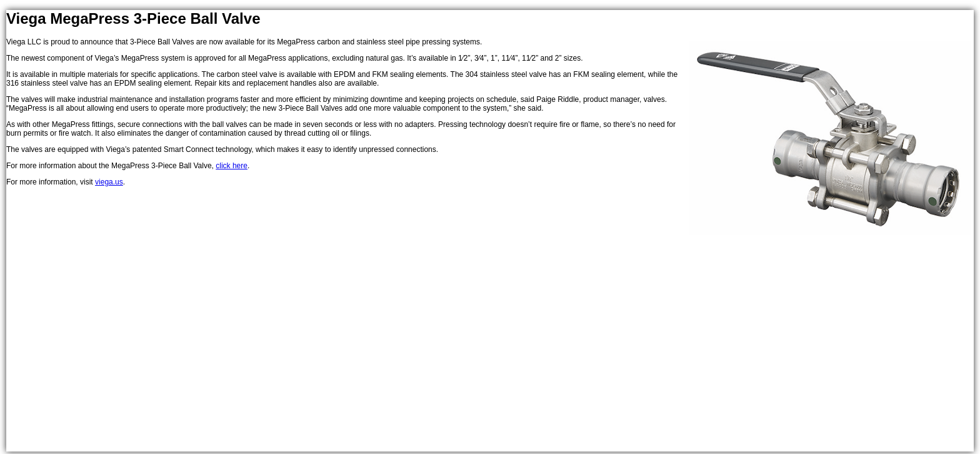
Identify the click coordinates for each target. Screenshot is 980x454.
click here (232, 166)
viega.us (109, 182)
